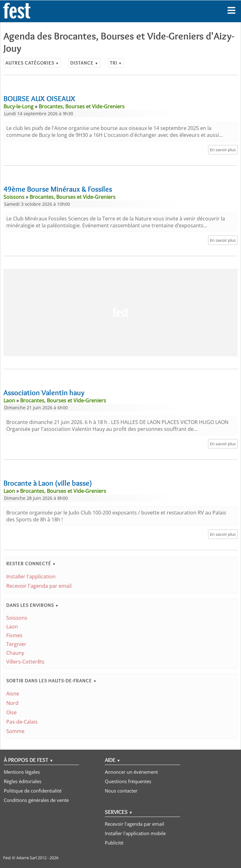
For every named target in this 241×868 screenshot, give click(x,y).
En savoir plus (223, 150)
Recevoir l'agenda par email (39, 586)
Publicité (114, 843)
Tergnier (16, 644)
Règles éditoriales (23, 781)
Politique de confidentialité (33, 791)
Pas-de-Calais (22, 722)
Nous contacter (121, 791)
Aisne (13, 694)
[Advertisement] (120, 313)
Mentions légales (22, 772)
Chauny (15, 653)
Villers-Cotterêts (25, 662)
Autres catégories (32, 63)
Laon (12, 627)
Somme (15, 731)
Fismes (14, 635)
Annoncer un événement (131, 772)
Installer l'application (31, 576)
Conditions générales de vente (36, 800)
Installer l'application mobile (135, 833)
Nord (12, 703)
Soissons (17, 618)
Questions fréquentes (128, 781)
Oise (11, 712)
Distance (84, 63)
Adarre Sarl (27, 858)
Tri (116, 63)
